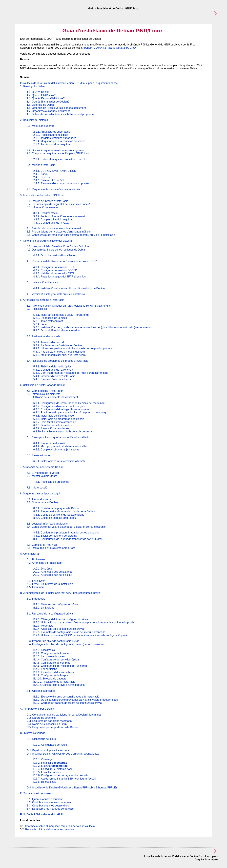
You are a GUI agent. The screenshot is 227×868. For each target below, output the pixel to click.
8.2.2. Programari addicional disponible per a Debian (64, 511)
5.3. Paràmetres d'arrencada (43, 336)
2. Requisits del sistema (34, 120)
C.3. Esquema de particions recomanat (50, 721)
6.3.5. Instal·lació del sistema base (54, 416)
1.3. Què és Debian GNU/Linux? (46, 98)
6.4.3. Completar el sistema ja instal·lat (56, 450)
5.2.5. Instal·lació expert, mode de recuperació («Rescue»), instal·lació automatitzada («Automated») (92, 327)
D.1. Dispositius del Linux (42, 739)
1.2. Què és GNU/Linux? (41, 95)
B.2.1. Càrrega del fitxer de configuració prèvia (61, 619)
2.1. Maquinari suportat (40, 126)
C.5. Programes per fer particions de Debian (53, 727)
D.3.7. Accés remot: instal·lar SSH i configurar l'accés (65, 779)
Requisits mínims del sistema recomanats (50, 829)
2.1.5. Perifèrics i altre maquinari (52, 144)
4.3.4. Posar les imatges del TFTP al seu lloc (60, 277)
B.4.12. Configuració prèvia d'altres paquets (59, 685)
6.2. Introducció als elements (44, 394)
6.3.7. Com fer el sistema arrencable (55, 422)
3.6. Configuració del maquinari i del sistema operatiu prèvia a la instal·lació (71, 235)
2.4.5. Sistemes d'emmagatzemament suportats (61, 183)
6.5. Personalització (38, 455)
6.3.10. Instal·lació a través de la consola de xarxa (63, 432)
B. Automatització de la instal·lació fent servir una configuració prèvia (60, 593)
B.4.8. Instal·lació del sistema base (54, 672)
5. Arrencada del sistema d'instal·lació (42, 300)
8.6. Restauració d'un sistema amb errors (51, 548)
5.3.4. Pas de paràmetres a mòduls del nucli (59, 352)
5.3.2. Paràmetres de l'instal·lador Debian (58, 345)
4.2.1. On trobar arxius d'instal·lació (54, 255)
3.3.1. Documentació (46, 213)
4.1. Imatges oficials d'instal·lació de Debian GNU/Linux (59, 246)
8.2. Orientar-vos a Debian (42, 502)
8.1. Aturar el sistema (39, 499)
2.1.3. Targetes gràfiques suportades (55, 138)
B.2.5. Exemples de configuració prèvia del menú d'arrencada (69, 632)
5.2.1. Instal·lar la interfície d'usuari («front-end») (62, 315)
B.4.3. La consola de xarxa (49, 656)
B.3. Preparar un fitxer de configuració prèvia (53, 641)
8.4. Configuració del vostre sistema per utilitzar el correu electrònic (66, 527)
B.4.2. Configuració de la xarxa (52, 653)
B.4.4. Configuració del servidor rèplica (56, 660)
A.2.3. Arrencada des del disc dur (53, 575)
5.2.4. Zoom (40, 324)
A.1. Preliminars (36, 560)
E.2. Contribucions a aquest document (49, 802)
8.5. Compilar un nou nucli (42, 545)
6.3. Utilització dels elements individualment (52, 397)
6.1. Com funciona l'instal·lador (45, 391)
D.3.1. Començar (43, 759)
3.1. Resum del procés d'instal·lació (48, 201)
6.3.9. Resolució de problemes (51, 428)
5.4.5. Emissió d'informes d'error (52, 379)
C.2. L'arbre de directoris (41, 718)
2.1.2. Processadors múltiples (51, 135)
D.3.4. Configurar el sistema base (53, 769)
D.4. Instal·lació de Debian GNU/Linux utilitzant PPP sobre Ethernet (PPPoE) (72, 788)
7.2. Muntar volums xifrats (42, 476)
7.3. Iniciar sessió (37, 488)
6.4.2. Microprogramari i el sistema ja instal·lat (60, 446)
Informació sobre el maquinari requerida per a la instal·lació (60, 826)
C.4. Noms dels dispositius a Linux (47, 724)
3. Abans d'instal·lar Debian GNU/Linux (43, 195)
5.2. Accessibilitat (37, 309)
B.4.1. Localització (44, 650)
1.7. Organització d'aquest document (48, 111)
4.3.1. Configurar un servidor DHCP (54, 267)
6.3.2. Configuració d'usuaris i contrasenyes (59, 406)
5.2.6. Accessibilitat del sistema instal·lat (57, 330)
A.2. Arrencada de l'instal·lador (45, 563)
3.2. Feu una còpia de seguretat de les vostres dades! (58, 204)
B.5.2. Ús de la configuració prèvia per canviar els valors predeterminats (76, 700)
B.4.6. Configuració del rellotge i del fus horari (60, 666)
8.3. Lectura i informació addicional (47, 524)
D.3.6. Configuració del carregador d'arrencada (61, 775)
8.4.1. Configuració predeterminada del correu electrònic (66, 533)
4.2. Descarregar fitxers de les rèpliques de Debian (57, 250)
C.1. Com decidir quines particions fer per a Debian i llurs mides (64, 715)
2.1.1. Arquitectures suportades (52, 132)
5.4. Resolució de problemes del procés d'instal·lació (58, 361)
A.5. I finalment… (37, 587)
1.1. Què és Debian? (39, 92)
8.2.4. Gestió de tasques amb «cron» (55, 518)
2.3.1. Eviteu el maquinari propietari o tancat (59, 159)
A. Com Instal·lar (30, 554)
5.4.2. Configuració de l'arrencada (53, 370)
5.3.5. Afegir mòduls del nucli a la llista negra (60, 355)
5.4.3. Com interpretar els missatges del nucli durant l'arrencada (71, 373)
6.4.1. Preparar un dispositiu (50, 443)
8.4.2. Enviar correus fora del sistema (55, 536)
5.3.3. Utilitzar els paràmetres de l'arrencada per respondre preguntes (74, 349)
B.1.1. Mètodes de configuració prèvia (56, 604)
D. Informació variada (33, 733)
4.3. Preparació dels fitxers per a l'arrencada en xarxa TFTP (62, 261)
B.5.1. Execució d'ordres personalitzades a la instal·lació (66, 697)
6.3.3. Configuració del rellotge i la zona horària (61, 409)
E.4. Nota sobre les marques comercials (50, 809)
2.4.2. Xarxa (41, 174)
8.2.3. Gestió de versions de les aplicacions (59, 515)
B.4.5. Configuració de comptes (52, 663)
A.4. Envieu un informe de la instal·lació (50, 584)
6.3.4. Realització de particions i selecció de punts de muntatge (70, 413)
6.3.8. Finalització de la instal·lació (53, 425)
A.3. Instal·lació (36, 581)
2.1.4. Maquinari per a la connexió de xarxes (59, 141)
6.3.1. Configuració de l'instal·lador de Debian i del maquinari (69, 403)
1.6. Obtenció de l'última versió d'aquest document (56, 108)
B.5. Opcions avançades (41, 691)
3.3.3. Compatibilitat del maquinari (53, 220)
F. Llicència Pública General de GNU (42, 815)
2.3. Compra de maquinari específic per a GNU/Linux (58, 153)
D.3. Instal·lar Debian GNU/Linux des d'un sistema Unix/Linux (63, 754)
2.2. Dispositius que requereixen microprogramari (56, 150)
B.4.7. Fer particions (45, 669)
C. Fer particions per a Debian (38, 709)
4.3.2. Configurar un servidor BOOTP (55, 270)
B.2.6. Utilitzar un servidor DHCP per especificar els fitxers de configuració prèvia (81, 635)
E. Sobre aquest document (36, 793)
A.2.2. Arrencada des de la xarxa (53, 572)
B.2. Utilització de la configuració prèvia (50, 614)
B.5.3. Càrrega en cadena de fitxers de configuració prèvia (68, 703)
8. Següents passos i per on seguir (41, 494)
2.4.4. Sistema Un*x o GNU (50, 180)
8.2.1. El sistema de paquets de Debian (56, 508)
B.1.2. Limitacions (44, 608)
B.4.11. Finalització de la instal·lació (54, 682)
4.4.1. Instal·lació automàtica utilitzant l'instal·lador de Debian (69, 288)
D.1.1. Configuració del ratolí (50, 745)
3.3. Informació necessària (42, 207)
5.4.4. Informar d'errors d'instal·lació (54, 376)
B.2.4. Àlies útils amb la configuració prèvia (59, 629)
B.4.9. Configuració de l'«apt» (51, 675)
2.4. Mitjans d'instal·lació (41, 165)
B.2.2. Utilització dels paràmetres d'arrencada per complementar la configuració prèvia (84, 623)
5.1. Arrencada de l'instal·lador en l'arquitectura (70, 306)
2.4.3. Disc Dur (42, 177)
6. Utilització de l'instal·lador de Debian (43, 385)
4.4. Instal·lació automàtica (42, 282)
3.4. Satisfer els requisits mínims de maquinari (54, 228)
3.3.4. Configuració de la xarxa (51, 223)
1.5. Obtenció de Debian (41, 105)
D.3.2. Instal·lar (50, 763)
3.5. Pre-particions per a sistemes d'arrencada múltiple (59, 232)
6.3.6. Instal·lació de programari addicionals (59, 419)
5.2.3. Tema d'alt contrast (48, 321)
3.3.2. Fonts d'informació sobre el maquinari (59, 216)
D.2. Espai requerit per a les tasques (48, 751)
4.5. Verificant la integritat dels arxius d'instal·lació (56, 294)
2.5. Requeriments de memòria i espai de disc (54, 189)
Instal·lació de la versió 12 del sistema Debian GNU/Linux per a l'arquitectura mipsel (69, 83)
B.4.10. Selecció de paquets (50, 679)
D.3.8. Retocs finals (45, 782)
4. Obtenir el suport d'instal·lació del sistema (46, 241)
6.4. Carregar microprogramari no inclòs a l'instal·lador (59, 437)
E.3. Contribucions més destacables (48, 806)
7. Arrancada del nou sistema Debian (42, 467)
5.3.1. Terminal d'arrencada (49, 342)
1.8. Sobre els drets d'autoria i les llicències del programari (61, 114)
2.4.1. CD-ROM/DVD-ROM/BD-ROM (55, 171)
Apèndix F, (109, 48)
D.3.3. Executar (51, 766)
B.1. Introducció (36, 599)
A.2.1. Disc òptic (43, 569)
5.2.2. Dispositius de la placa (50, 318)
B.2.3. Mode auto (43, 626)
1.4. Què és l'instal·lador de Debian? (48, 102)
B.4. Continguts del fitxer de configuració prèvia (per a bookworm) (65, 644)
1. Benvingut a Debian (33, 86)
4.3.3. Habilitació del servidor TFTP (54, 273)
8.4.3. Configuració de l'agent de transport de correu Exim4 (68, 539)
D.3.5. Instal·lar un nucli (47, 772)
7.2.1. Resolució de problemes (51, 482)
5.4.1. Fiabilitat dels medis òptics (52, 367)
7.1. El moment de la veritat (43, 473)
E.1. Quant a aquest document (45, 799)
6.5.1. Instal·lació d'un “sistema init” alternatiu (60, 461)
